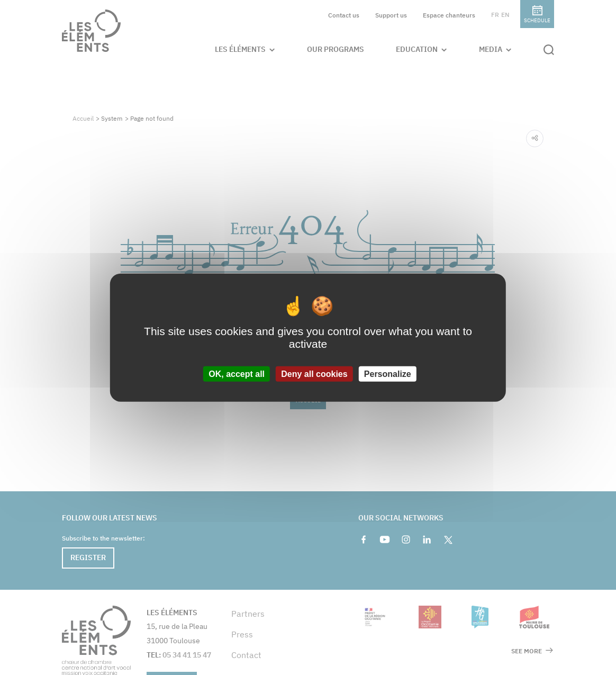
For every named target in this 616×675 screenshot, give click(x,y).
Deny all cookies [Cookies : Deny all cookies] (314, 374)
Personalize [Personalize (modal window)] (388, 374)
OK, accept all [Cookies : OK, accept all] (237, 374)
